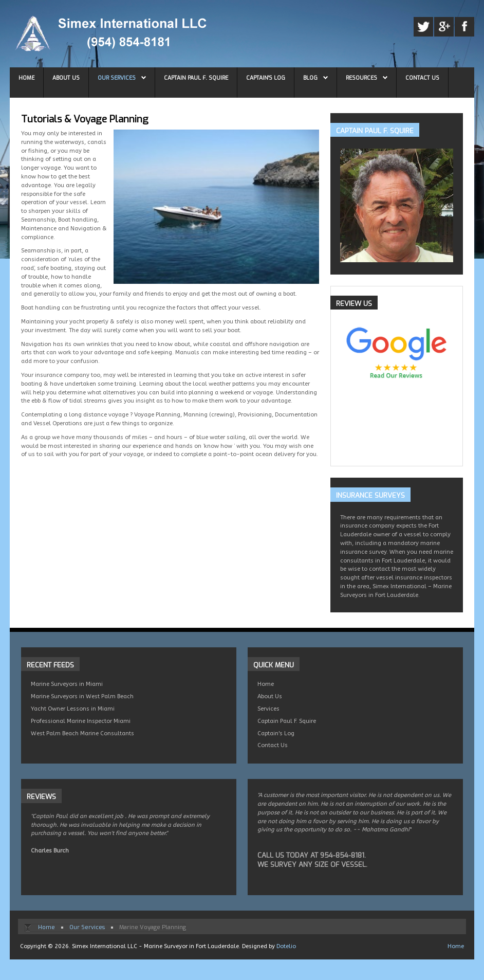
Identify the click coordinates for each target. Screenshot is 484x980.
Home (26, 78)
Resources (361, 78)
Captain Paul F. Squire (196, 78)
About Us (66, 78)
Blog (310, 78)
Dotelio (286, 946)
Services (268, 709)
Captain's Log (266, 78)
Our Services (117, 78)
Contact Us (422, 78)
